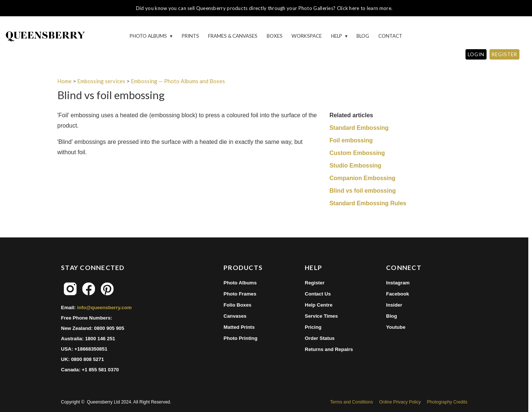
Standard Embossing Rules (368, 203)
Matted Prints (239, 327)
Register (315, 283)
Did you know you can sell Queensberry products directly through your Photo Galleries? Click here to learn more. (264, 8)
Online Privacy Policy (400, 402)
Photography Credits (447, 402)
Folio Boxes (238, 305)
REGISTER (504, 54)
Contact (390, 36)
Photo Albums (149, 36)
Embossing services (101, 81)
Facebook (398, 294)
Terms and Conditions (351, 402)
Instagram (398, 283)
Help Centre (319, 305)
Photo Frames (240, 294)
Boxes (275, 36)
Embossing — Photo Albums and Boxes (178, 81)
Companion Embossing (363, 178)
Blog (363, 36)
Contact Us (318, 294)
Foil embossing (351, 140)
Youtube (396, 327)
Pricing (313, 327)
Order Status (320, 338)
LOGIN (476, 54)
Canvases (235, 316)
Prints (190, 36)
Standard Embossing (359, 128)
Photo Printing (241, 338)
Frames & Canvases (233, 36)
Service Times (321, 316)
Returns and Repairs (329, 349)
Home (64, 81)
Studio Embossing (355, 166)
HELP (337, 36)
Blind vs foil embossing (363, 191)
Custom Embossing (357, 153)
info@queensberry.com (105, 308)
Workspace (307, 36)
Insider (394, 305)
